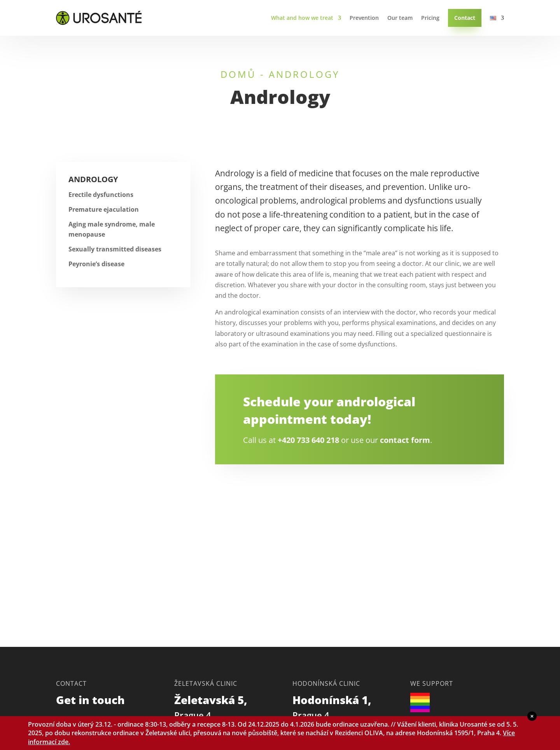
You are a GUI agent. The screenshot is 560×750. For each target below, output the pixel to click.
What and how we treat (302, 18)
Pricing (430, 18)
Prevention (364, 18)
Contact (465, 18)
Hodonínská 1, (333, 707)
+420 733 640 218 (308, 440)
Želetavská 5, (212, 707)
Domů (238, 74)
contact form (405, 440)
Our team (400, 18)
